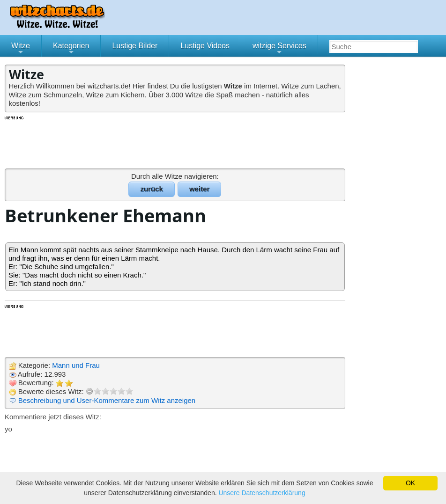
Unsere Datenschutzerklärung (262, 493)
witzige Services (279, 49)
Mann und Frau (76, 365)
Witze (21, 49)
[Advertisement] (176, 142)
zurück (151, 189)
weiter (199, 189)
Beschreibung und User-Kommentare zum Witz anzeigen (107, 400)
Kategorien (71, 49)
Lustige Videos (205, 46)
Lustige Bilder (135, 46)
